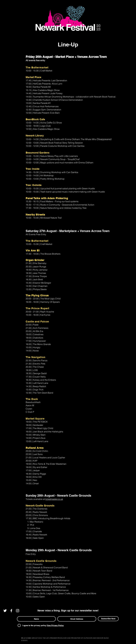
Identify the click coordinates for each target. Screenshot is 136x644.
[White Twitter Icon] (5, 611)
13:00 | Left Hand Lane (37, 441)
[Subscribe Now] (108, 619)
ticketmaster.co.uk (54, 499)
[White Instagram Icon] (18, 611)
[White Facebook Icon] (11, 611)
